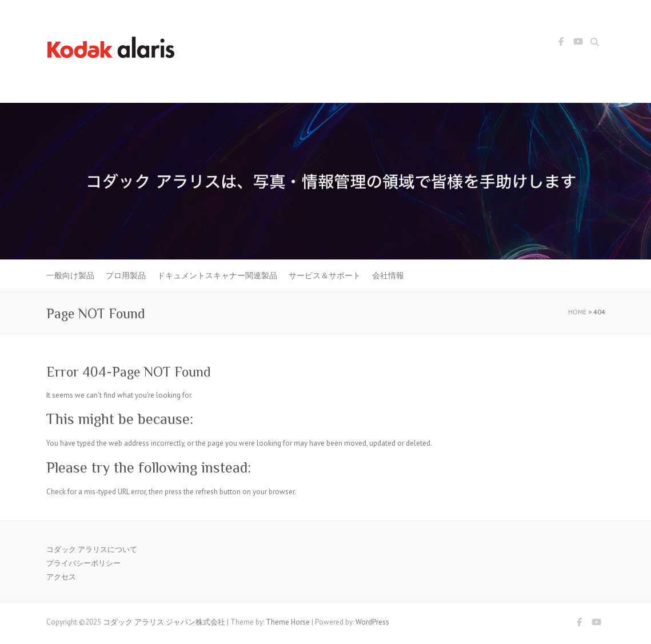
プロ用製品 (126, 275)
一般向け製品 (70, 275)
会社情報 (388, 275)
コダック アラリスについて (92, 549)
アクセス (61, 577)
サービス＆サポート (325, 275)
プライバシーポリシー (83, 563)
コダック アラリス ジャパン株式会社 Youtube (578, 43)
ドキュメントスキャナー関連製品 (217, 275)
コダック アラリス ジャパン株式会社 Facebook (561, 43)
